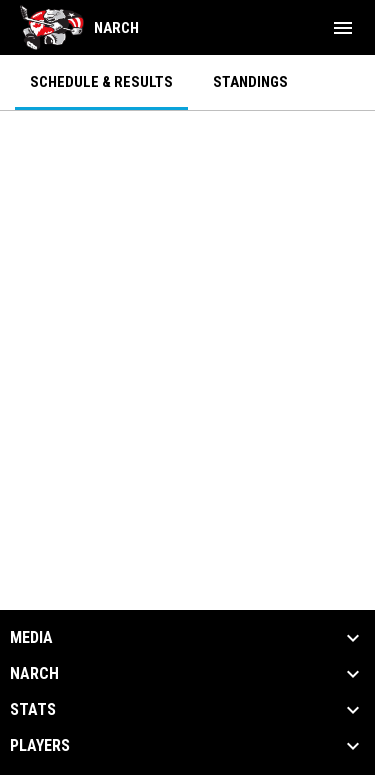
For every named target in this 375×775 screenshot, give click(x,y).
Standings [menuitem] (250, 82)
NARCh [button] (34, 674)
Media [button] (31, 638)
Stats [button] (33, 710)
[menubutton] (343, 28)
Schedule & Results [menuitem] (101, 82)
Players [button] (40, 746)
